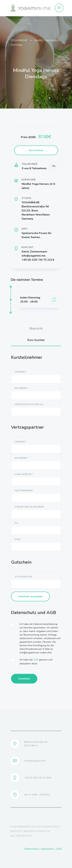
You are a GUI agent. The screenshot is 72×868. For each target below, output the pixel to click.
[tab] (36, 328)
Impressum (47, 849)
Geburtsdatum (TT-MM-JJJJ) (29, 404)
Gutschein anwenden (30, 596)
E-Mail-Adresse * (24, 474)
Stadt (18, 539)
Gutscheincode (23, 577)
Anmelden (24, 679)
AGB (36, 660)
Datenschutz (31, 849)
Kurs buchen (36, 340)
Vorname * (21, 372)
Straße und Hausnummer (29, 507)
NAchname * (21, 388)
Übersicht (36, 328)
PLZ (16, 523)
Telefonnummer (24, 491)
